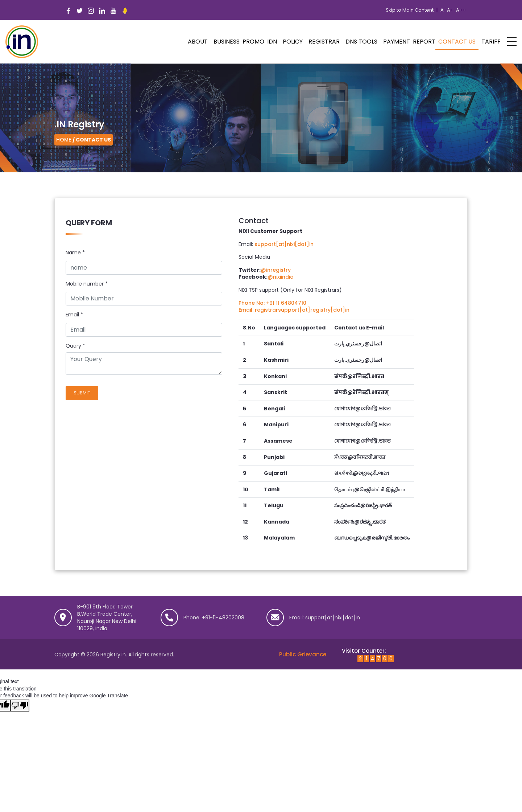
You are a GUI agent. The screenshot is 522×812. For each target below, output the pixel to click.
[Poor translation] (20, 706)
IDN (272, 42)
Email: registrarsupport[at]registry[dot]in (294, 310)
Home (64, 140)
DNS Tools (361, 42)
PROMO (253, 42)
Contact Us (457, 42)
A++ (461, 10)
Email (74, 315)
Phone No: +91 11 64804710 (272, 303)
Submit (82, 393)
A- (450, 10)
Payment (397, 42)
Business (227, 42)
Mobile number (87, 284)
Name (75, 253)
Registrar (324, 42)
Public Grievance (303, 654)
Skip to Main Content (410, 10)
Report (424, 42)
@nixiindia (281, 277)
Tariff (491, 42)
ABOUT (198, 42)
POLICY (293, 42)
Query (73, 346)
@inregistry (276, 270)
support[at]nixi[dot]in (284, 244)
